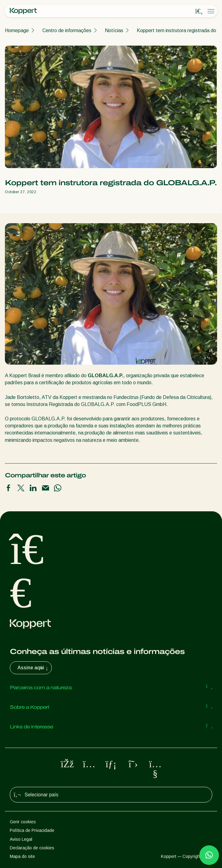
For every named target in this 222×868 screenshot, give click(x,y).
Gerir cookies (23, 822)
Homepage (17, 30)
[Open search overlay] (199, 11)
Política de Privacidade (32, 830)
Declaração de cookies (32, 848)
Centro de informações (67, 30)
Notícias (114, 30)
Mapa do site (22, 856)
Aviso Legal (21, 839)
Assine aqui (33, 668)
